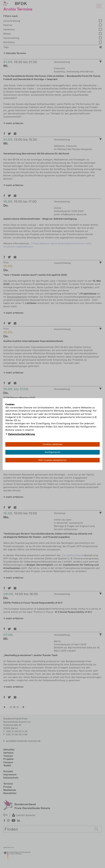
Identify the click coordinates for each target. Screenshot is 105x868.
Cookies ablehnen (52, 444)
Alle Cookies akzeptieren (52, 460)
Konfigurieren (52, 452)
